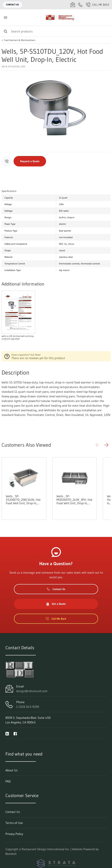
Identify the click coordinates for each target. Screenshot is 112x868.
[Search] (56, 31)
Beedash (11, 854)
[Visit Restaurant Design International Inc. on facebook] (15, 733)
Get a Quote (56, 604)
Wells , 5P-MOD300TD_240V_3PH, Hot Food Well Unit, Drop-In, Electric (74, 500)
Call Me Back (97, 5)
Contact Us (12, 5)
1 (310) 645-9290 (28, 707)
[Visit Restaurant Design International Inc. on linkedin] (7, 733)
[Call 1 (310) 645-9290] (80, 5)
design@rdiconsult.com (32, 691)
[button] (106, 445)
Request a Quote (30, 161)
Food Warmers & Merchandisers (20, 40)
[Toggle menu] (5, 17)
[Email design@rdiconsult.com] (73, 5)
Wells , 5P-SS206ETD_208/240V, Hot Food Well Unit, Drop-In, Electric (23, 500)
